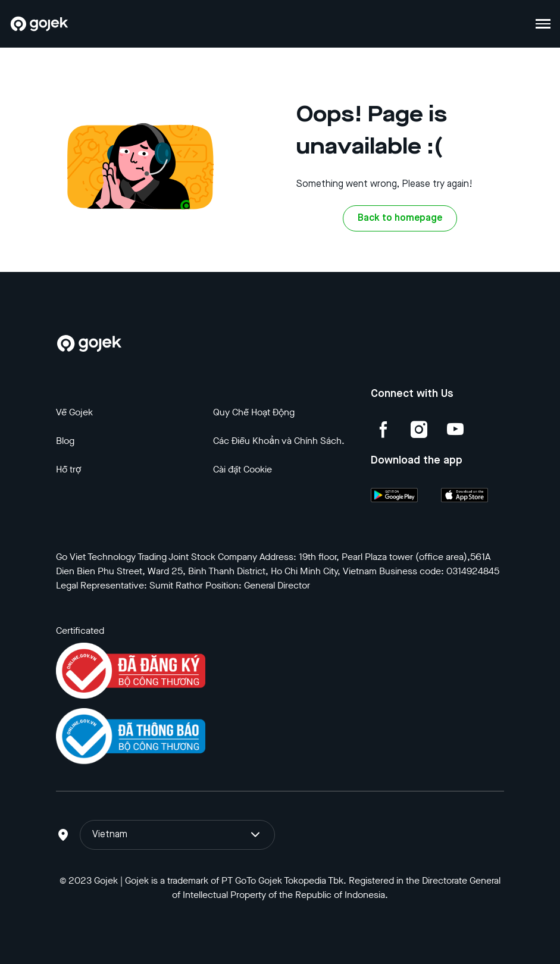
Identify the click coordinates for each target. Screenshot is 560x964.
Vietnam (177, 835)
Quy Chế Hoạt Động (254, 412)
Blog (65, 441)
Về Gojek (74, 412)
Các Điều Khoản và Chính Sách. (279, 441)
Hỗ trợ (68, 469)
